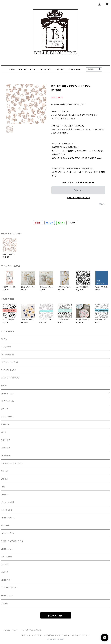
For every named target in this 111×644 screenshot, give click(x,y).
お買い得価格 (7, 557)
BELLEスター (6, 580)
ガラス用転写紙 (7, 354)
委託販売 (5, 564)
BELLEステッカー (8, 393)
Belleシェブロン (8, 533)
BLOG (33, 69)
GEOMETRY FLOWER (11, 378)
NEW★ (4, 339)
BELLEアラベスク (8, 518)
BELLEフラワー (7, 549)
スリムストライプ (8, 417)
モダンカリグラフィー (9, 588)
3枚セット (5, 479)
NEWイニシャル (7, 401)
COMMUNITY (75, 69)
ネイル (4, 432)
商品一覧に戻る (56, 616)
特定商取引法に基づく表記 (32, 630)
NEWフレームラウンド (10, 362)
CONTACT (60, 69)
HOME (12, 69)
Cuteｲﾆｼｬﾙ (6, 448)
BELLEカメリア (7, 595)
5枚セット (5, 471)
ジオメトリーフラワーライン (12, 463)
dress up (5, 494)
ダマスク (5, 409)
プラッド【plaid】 (8, 502)
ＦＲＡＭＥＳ (6, 440)
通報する (102, 204)
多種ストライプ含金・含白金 (12, 541)
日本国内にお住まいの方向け (78, 198)
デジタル (4, 603)
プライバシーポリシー (11, 630)
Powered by (56, 639)
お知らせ (5, 572)
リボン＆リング (7, 510)
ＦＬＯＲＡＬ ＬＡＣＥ (9, 370)
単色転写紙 (6, 456)
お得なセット (6, 347)
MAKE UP (5, 424)
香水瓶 (4, 386)
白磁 (3, 487)
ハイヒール (5, 526)
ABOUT (23, 69)
